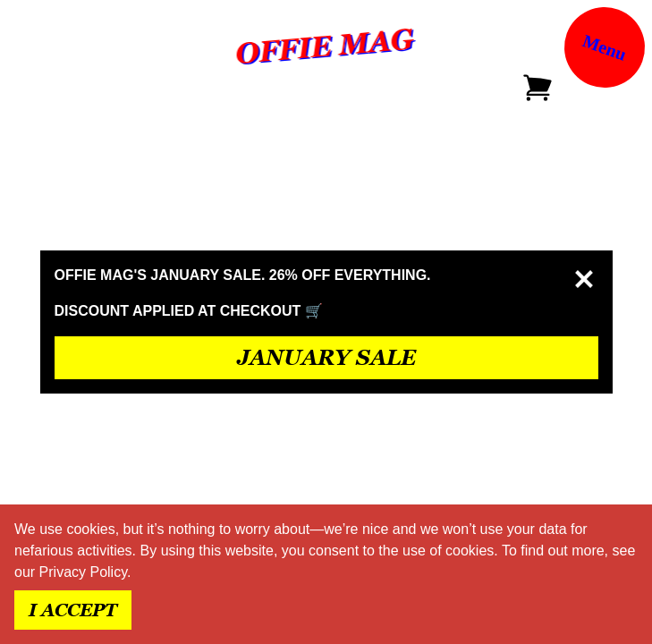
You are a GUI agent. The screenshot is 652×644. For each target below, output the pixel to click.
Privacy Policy (83, 572)
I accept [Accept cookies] (73, 610)
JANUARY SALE (326, 357)
